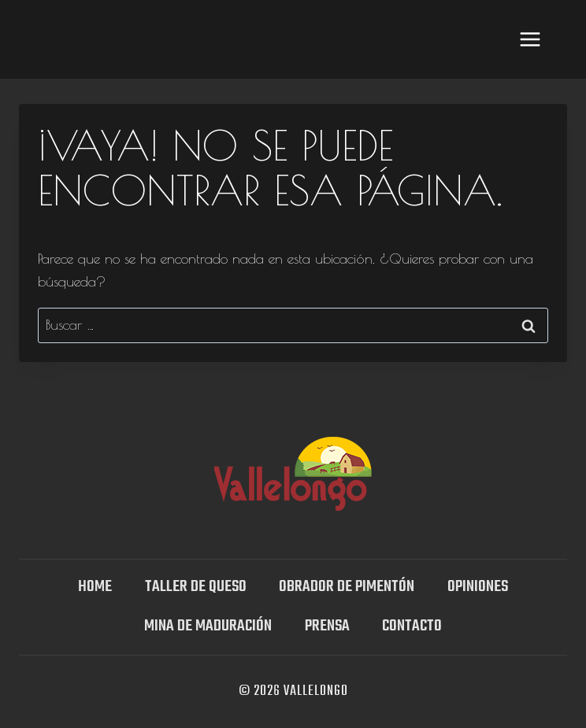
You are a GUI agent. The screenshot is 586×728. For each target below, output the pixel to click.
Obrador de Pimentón (347, 587)
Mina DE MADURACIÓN (208, 626)
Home (95, 587)
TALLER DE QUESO (196, 587)
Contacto (412, 626)
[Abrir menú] (530, 39)
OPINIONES (478, 587)
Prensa (327, 626)
